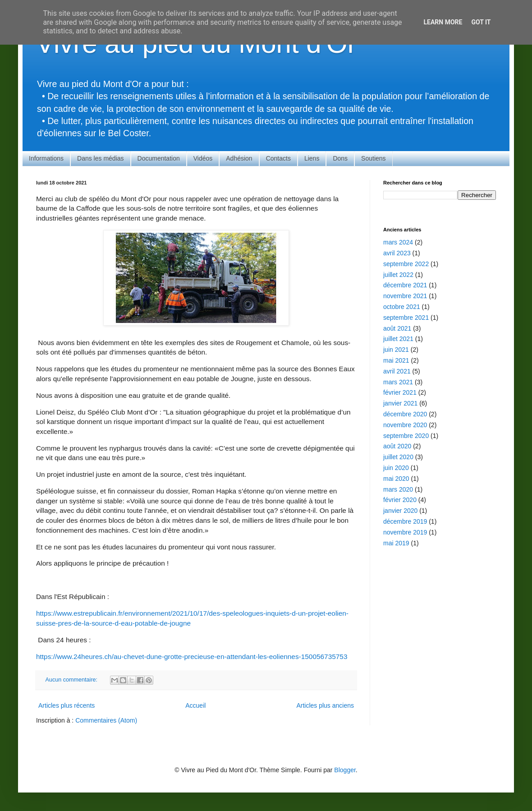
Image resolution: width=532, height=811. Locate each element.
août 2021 (397, 328)
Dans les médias (101, 158)
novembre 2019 (405, 532)
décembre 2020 (405, 414)
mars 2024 (398, 242)
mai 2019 (396, 543)
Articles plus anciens (325, 705)
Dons (340, 158)
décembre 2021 (405, 285)
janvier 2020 (400, 511)
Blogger (345, 770)
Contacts (278, 158)
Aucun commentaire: (72, 680)
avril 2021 (397, 371)
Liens (312, 158)
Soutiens (373, 158)
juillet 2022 (398, 275)
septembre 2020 (406, 436)
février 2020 (400, 500)
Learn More (443, 22)
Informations (46, 158)
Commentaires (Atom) (106, 720)
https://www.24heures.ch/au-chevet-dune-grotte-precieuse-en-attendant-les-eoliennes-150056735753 (192, 657)
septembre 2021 (406, 318)
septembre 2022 (406, 264)
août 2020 (397, 446)
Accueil (195, 705)
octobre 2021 (402, 307)
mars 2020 (398, 489)
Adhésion (239, 158)
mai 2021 (396, 360)
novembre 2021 (405, 296)
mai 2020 (396, 479)
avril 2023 (397, 253)
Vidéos (203, 158)
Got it (481, 22)
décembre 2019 (405, 521)
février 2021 (400, 392)
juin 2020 (396, 468)
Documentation (159, 158)
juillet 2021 (398, 339)
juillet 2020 (398, 457)
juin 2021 (396, 350)
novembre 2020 (405, 425)
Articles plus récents (66, 705)
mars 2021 (398, 382)
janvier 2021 (400, 403)
